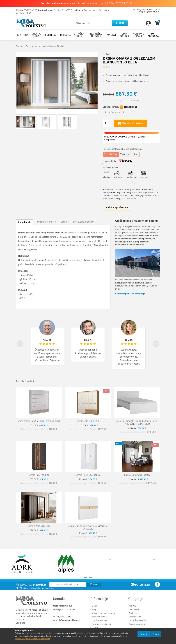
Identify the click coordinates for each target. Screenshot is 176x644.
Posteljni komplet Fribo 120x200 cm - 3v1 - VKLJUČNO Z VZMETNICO (137, 423)
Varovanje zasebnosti (101, 624)
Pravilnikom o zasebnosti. (44, 589)
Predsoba (65, 35)
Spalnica (23, 35)
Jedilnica (50, 35)
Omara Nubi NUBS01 (39, 475)
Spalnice (133, 614)
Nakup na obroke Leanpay (103, 614)
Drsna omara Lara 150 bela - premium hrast (39, 422)
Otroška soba (79, 35)
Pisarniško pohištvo (95, 35)
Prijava (94, 585)
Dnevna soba (36, 35)
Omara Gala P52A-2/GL (88, 422)
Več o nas (21, 623)
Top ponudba (153, 35)
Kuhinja (132, 606)
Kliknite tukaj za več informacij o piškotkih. (33, 639)
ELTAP (107, 55)
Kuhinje (112, 35)
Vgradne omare (139, 35)
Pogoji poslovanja (99, 621)
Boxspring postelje (137, 621)
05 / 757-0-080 (145, 10)
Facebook (157, 585)
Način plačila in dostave (83, 222)
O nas (94, 606)
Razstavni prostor (99, 617)
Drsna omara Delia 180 (39, 526)
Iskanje (120, 23)
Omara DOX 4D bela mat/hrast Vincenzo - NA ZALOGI (88, 528)
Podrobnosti (24, 223)
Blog (94, 610)
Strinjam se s (24, 589)
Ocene (64, 222)
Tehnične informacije (46, 222)
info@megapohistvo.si (149, 12)
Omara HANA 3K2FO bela (88, 475)
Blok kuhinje (125, 35)
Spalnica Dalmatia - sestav (137, 475)
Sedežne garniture (137, 624)
